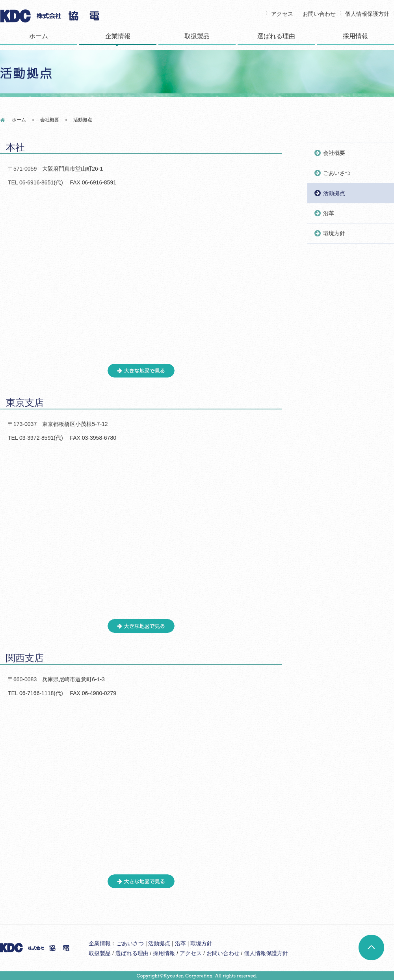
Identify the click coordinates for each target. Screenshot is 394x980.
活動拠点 (334, 193)
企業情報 (118, 36)
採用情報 (355, 36)
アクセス (282, 14)
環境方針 (334, 233)
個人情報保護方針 (367, 14)
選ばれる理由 (276, 36)
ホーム (39, 36)
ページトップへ (371, 947)
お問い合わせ (319, 14)
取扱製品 (197, 36)
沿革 (329, 213)
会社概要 (50, 120)
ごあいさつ (337, 173)
